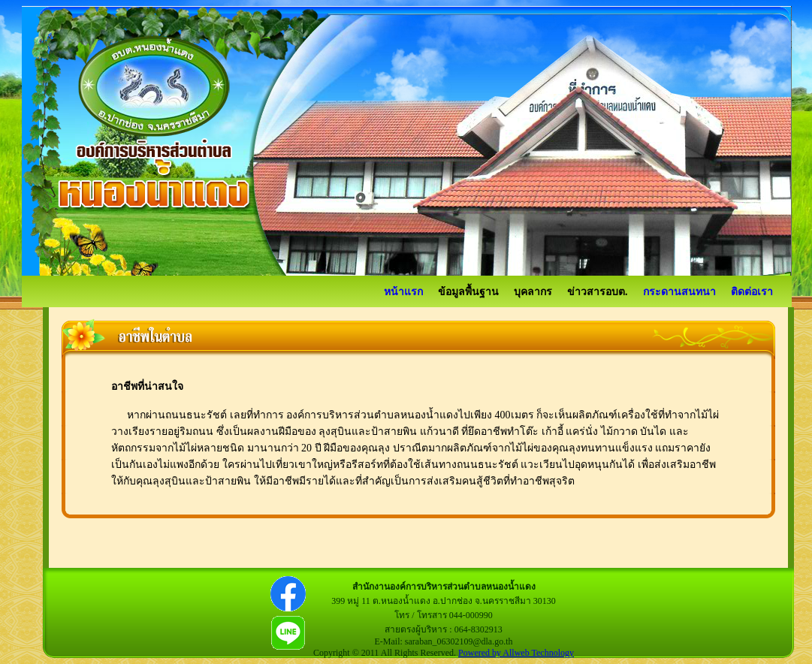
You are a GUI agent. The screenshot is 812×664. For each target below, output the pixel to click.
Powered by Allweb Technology (516, 653)
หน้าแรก (403, 292)
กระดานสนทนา (679, 292)
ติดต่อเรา (752, 292)
